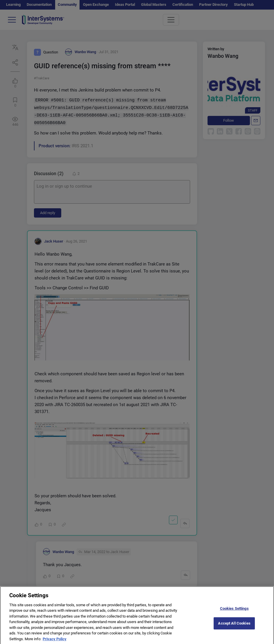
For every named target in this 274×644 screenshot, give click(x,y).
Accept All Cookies (234, 628)
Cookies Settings (234, 613)
